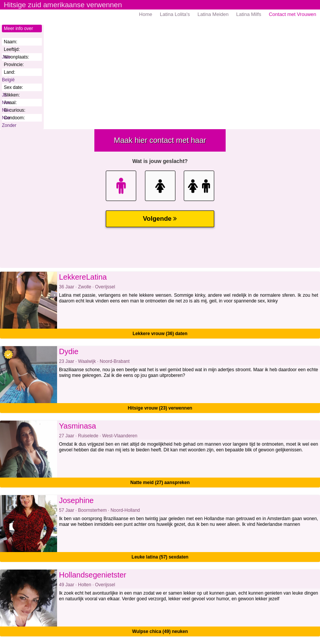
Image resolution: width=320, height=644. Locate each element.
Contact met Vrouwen (292, 14)
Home (146, 14)
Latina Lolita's (175, 14)
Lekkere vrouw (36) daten (160, 334)
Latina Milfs (249, 14)
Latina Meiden (213, 14)
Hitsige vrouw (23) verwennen (160, 408)
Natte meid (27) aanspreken (160, 483)
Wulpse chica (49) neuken (160, 631)
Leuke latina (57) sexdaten (160, 557)
